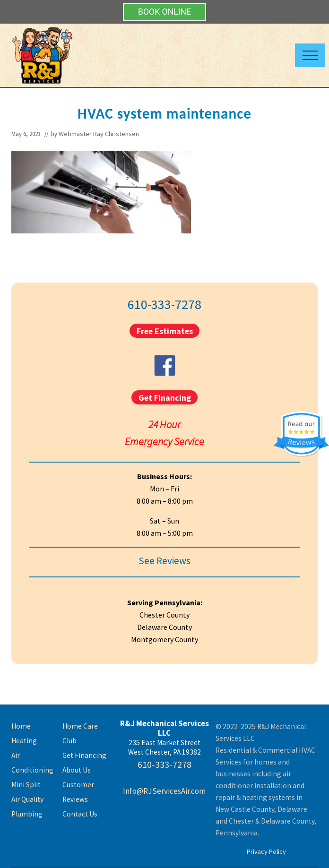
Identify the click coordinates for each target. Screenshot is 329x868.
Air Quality (27, 799)
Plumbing (27, 814)
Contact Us (80, 814)
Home (21, 726)
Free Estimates (165, 331)
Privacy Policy (266, 851)
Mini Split (26, 785)
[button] (310, 55)
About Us (77, 770)
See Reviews (164, 561)
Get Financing (165, 397)
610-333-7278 (164, 304)
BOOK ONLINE (164, 12)
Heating (24, 741)
